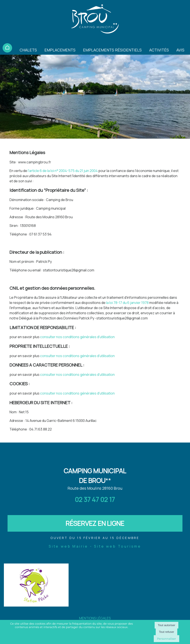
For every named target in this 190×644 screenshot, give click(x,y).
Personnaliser (166, 639)
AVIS (180, 50)
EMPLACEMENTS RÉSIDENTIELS (112, 50)
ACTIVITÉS (159, 50)
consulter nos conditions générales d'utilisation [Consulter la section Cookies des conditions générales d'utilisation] (77, 393)
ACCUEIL (7, 48)
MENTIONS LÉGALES (95, 618)
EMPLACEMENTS (60, 50)
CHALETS (28, 50)
